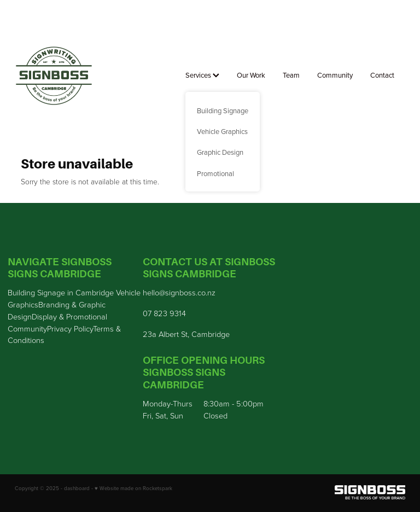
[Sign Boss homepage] (54, 76)
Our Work (251, 75)
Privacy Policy (70, 328)
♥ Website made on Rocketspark (133, 488)
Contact (382, 75)
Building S (25, 292)
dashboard (77, 488)
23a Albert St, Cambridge (186, 334)
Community (335, 75)
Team (291, 75)
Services (202, 75)
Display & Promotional (69, 316)
